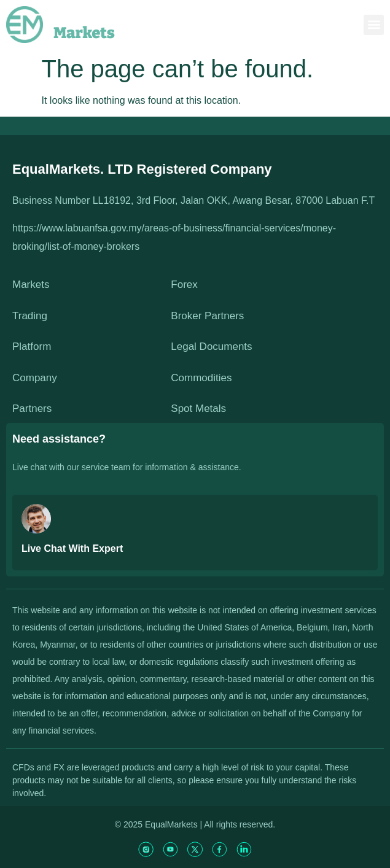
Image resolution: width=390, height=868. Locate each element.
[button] (374, 25)
